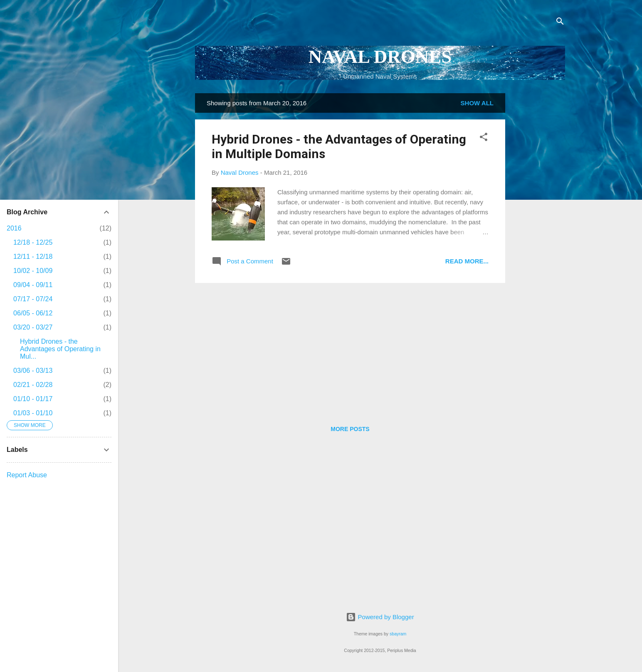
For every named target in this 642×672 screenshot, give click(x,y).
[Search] (560, 23)
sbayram (398, 634)
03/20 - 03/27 (33, 327)
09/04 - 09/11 (33, 285)
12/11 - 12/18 (33, 257)
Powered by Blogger (380, 617)
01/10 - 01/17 (33, 399)
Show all (477, 103)
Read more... (467, 261)
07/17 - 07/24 (33, 299)
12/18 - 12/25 (33, 242)
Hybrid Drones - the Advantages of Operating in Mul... (60, 349)
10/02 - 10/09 (33, 271)
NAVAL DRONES (380, 57)
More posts (350, 429)
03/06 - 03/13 (33, 371)
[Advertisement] (538, 218)
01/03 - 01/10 (33, 413)
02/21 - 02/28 (33, 385)
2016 (14, 228)
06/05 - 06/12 (33, 313)
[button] (484, 138)
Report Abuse (27, 475)
